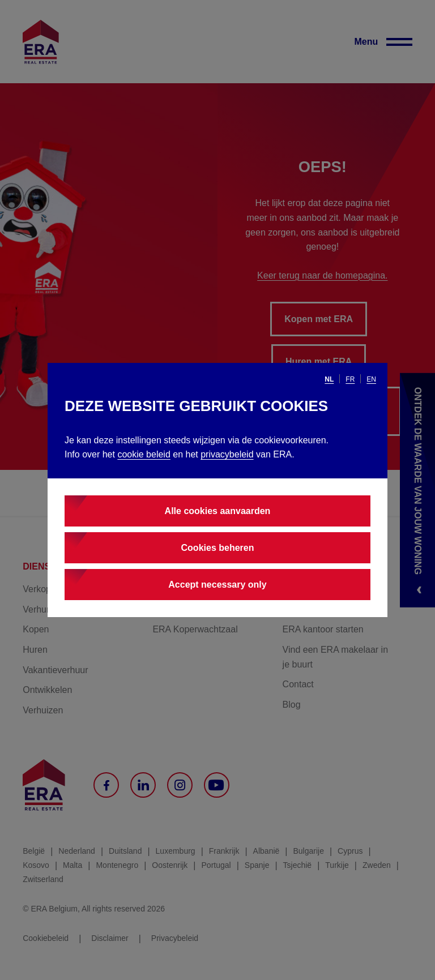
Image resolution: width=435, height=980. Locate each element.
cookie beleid (144, 454)
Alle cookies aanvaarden (218, 511)
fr (350, 379)
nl (329, 379)
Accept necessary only (217, 585)
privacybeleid (227, 454)
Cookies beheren (218, 548)
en (371, 379)
